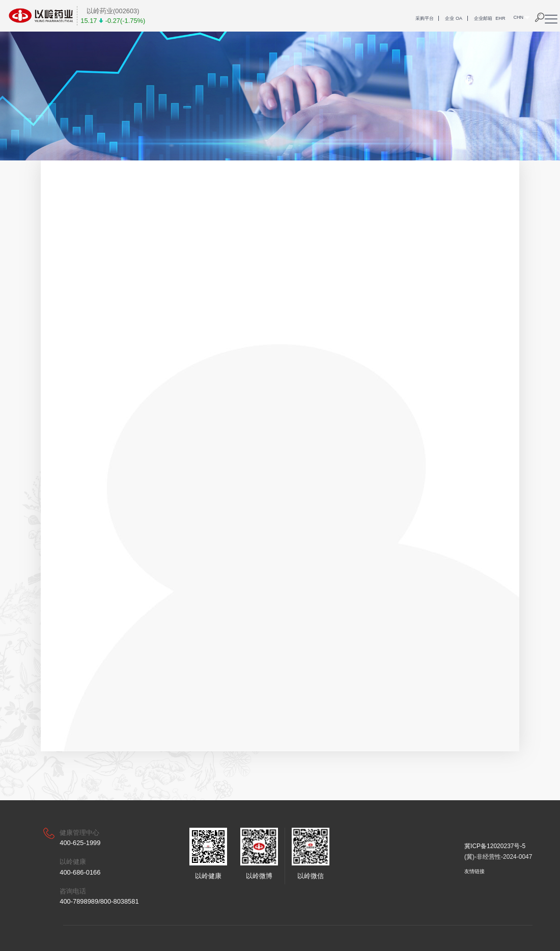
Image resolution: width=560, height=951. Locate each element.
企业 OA (454, 18)
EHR (500, 18)
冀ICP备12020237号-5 (495, 846)
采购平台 (425, 18)
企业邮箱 (483, 18)
